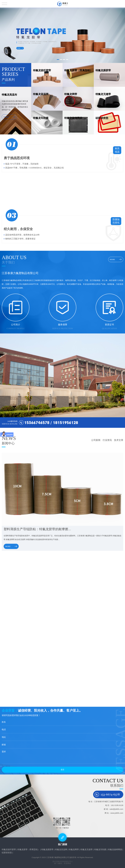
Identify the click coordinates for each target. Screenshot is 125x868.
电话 (3, 730)
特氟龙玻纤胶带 (9, 850)
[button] (58, 60)
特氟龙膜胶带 (47, 850)
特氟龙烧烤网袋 (115, 850)
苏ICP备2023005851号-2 (62, 861)
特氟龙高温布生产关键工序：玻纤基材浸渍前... (26, 643)
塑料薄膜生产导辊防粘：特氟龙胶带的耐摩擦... (38, 529)
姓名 (3, 722)
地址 (3, 737)
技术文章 (119, 440)
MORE (9, 117)
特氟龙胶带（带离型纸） (29, 850)
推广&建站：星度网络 (63, 863)
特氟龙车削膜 (100, 850)
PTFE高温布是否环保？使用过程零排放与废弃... (26, 607)
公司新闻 (96, 440)
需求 (3, 752)
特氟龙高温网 (61, 850)
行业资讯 (107, 440)
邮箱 (3, 745)
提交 (62, 770)
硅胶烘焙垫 (7, 853)
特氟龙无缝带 (87, 850)
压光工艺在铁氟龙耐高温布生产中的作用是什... (26, 680)
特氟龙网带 (74, 850)
